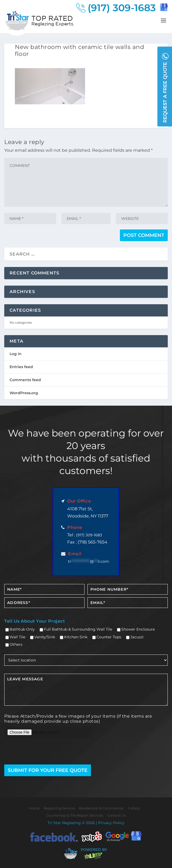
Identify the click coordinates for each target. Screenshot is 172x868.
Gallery (134, 808)
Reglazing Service (59, 808)
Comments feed (25, 380)
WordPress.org (24, 393)
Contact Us (116, 815)
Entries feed (21, 367)
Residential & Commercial (101, 808)
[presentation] (35, 752)
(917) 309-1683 (122, 8)
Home (34, 808)
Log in (16, 354)
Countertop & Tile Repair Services (75, 815)
